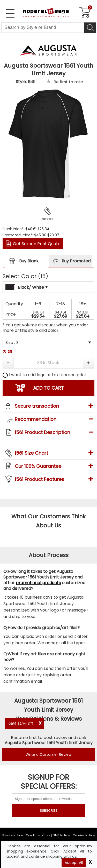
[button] (8, 363)
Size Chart (47, 219)
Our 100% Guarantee (38, 466)
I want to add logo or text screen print (44, 375)
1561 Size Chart (31, 453)
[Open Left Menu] (10, 13)
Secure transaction (37, 406)
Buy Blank (22, 261)
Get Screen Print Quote (37, 244)
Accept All (74, 863)
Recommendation (36, 419)
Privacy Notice (13, 835)
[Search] (90, 28)
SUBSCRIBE (48, 811)
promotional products (38, 583)
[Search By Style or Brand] (43, 28)
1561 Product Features (39, 479)
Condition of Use (38, 835)
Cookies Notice (84, 835)
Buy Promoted (70, 261)
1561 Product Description (42, 432)
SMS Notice (61, 835)
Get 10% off (21, 724)
